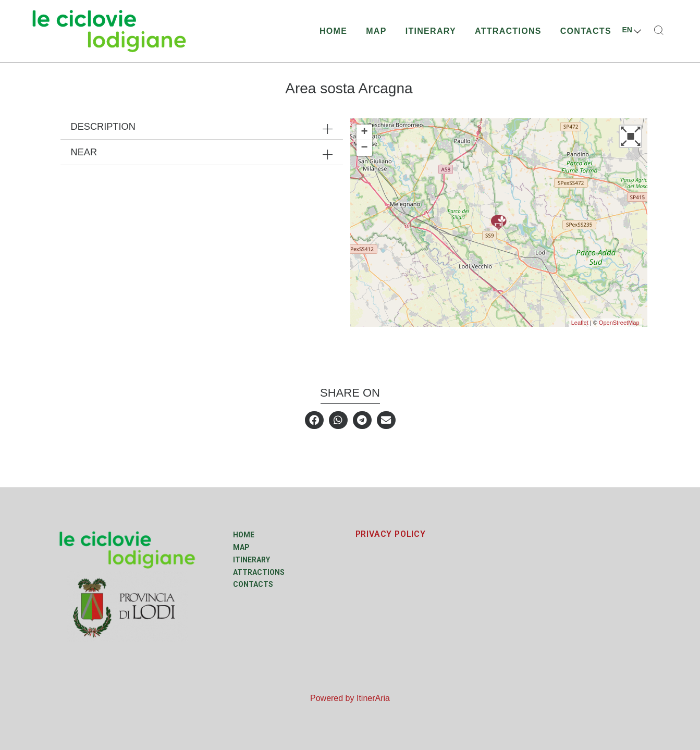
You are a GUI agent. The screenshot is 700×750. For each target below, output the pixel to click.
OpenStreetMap (619, 323)
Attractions (508, 31)
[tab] (202, 127)
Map (376, 31)
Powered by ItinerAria (350, 698)
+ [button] (364, 132)
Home (333, 31)
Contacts (586, 31)
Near (84, 152)
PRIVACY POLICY (391, 534)
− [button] (364, 148)
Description (103, 127)
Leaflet (580, 323)
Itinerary (431, 31)
